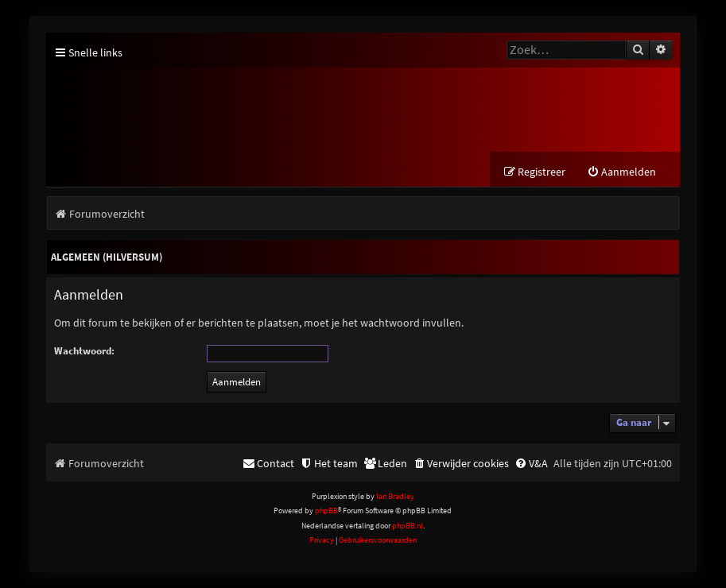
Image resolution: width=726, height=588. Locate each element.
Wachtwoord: (84, 351)
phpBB (326, 511)
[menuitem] (621, 172)
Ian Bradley (395, 496)
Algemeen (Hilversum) (107, 257)
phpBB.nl (408, 526)
